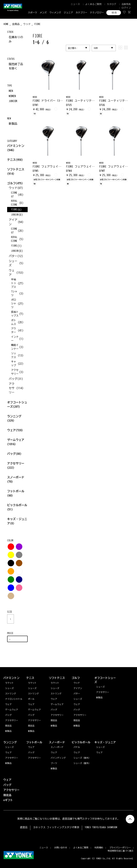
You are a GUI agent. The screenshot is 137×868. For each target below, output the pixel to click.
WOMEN (12, 96)
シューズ (9, 747)
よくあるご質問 (93, 4)
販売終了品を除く (16, 66)
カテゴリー (81, 13)
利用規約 (99, 847)
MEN (11, 91)
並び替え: (73, 48)
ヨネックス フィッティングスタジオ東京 (56, 827)
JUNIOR (13, 101)
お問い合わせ (61, 847)
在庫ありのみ (16, 39)
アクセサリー (12, 758)
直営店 (24, 827)
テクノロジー (97, 13)
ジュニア (68, 13)
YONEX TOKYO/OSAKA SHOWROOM (101, 827)
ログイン (126, 8)
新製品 (13, 124)
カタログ (111, 4)
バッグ (14, 454)
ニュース (75, 4)
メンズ (43, 13)
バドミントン (16, 146)
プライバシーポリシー (120, 847)
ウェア (15, 430)
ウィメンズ (55, 13)
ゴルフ (15, 183)
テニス (11, 160)
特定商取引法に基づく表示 (121, 851)
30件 (96, 48)
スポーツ (32, 13)
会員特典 (126, 4)
